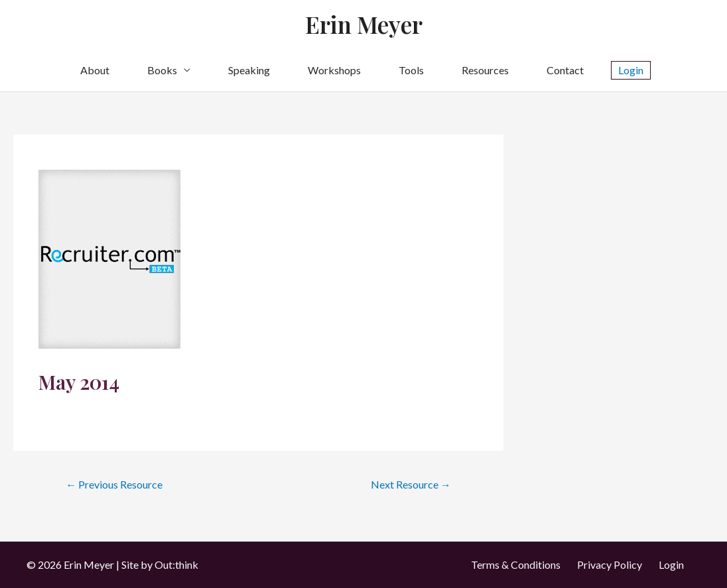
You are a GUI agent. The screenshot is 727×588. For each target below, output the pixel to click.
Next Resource (411, 484)
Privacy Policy (610, 564)
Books (162, 70)
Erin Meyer (364, 24)
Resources (485, 70)
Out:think (176, 564)
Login (671, 564)
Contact (565, 70)
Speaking (249, 70)
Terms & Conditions (516, 564)
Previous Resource (114, 484)
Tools (411, 70)
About (95, 70)
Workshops (334, 70)
